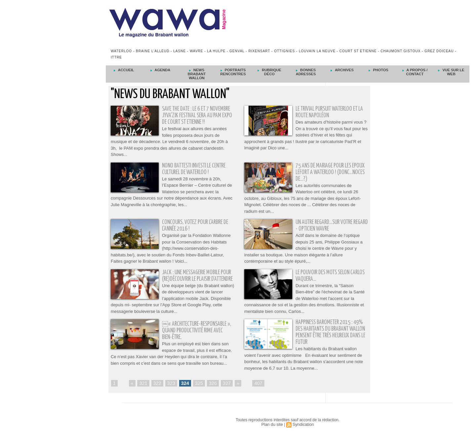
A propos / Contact (415, 72)
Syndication (303, 432)
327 (225, 390)
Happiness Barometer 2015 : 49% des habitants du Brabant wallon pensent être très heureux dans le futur (331, 339)
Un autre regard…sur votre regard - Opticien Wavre (326, 225)
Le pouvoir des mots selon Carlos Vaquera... (324, 276)
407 (256, 390)
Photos (378, 70)
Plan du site (273, 432)
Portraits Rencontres (233, 72)
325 (198, 390)
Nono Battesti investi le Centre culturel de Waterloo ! (197, 169)
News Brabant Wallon (197, 74)
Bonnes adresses (306, 72)
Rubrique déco (269, 72)
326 (211, 390)
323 (170, 390)
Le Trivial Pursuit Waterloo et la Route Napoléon (329, 112)
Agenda (160, 70)
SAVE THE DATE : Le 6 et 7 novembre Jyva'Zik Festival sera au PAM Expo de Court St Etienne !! (198, 115)
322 (157, 390)
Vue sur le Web (451, 72)
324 (184, 390)
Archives (342, 70)
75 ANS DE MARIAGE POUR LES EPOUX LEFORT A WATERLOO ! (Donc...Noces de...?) (332, 172)
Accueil (124, 70)
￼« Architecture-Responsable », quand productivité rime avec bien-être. (197, 338)
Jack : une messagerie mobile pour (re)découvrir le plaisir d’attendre (194, 279)
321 (143, 390)
